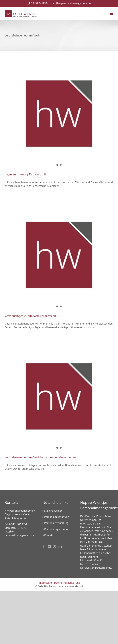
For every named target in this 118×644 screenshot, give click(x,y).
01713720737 (20, 528)
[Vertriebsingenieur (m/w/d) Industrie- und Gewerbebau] (59, 396)
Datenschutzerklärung (67, 583)
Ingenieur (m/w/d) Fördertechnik (26, 174)
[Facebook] (44, 546)
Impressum (45, 583)
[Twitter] (55, 546)
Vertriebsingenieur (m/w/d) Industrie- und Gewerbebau (40, 457)
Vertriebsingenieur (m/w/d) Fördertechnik (31, 316)
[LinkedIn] (60, 546)
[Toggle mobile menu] (112, 14)
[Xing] (49, 546)
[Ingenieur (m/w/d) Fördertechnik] (59, 114)
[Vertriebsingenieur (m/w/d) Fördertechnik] (59, 255)
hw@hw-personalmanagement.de (71, 3)
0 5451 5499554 (38, 3)
